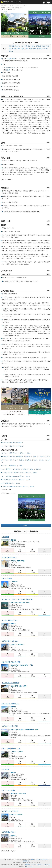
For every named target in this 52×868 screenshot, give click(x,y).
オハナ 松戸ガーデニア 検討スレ (11, 469)
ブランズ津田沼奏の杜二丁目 (11, 749)
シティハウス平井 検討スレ (10, 453)
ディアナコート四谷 (8, 790)
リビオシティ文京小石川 (10, 726)
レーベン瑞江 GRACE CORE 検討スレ (13, 476)
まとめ (29, 453)
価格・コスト (19, 46)
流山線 (8, 70)
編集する (26, 526)
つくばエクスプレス (10, 68)
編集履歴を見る (27, 861)
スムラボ (41, 456)
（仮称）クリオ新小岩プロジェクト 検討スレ (15, 487)
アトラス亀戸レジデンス (10, 558)
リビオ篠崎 (5, 537)
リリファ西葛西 (7, 579)
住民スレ (22, 453)
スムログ (48, 456)
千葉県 (9, 59)
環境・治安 (33, 49)
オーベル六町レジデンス (10, 620)
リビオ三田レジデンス (9, 832)
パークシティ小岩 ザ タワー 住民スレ (13, 446)
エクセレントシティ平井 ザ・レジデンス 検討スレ (17, 473)
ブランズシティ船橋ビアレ (10, 704)
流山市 (13, 59)
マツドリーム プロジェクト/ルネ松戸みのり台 (17, 599)
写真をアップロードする (42, 859)
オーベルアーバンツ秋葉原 (10, 683)
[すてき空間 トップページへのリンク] (8, 2)
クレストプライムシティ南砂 (11, 662)
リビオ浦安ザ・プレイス (10, 641)
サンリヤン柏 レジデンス (10, 811)
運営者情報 (28, 865)
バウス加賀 (5, 769)
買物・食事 (17, 49)
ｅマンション (29, 866)
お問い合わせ (47, 865)
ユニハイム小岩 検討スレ (9, 466)
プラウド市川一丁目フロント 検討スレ (13, 480)
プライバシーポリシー (37, 865)
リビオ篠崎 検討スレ (8, 483)
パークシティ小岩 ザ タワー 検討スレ (13, 443)
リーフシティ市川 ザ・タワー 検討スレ (13, 460)
